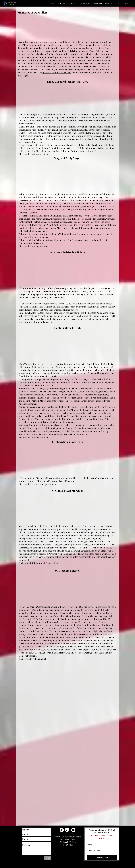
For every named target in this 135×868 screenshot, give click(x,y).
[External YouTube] (46, 28)
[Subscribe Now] (102, 858)
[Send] (48, 858)
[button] (61, 3)
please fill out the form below (57, 73)
